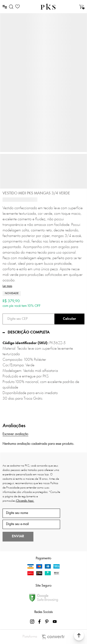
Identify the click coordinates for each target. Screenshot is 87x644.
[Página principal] (48, 7)
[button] (79, 635)
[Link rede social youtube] (55, 622)
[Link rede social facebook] (40, 622)
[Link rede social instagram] (32, 622)
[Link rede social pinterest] (47, 622)
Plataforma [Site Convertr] (43, 637)
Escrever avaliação (15, 434)
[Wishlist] (18, 7)
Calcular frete (69, 319)
